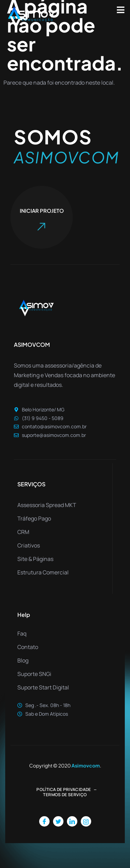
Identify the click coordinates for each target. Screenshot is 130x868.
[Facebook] (44, 821)
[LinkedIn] (72, 821)
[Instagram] (86, 821)
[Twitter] (58, 821)
